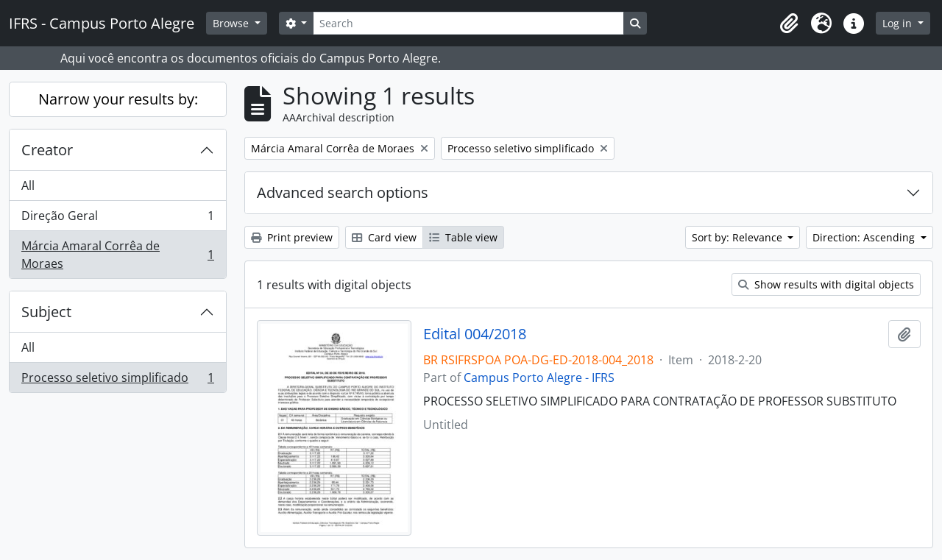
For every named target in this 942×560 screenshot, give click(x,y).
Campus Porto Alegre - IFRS (539, 378)
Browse (232, 23)
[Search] (468, 23)
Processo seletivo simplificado (117, 380)
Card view (384, 237)
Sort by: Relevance (739, 237)
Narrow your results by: (118, 99)
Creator (47, 150)
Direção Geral (117, 219)
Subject (46, 312)
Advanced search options (343, 192)
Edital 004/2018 (475, 334)
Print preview (292, 237)
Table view (463, 237)
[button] (789, 24)
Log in (899, 23)
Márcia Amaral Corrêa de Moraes (117, 255)
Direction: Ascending (865, 237)
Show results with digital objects (826, 284)
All (28, 185)
